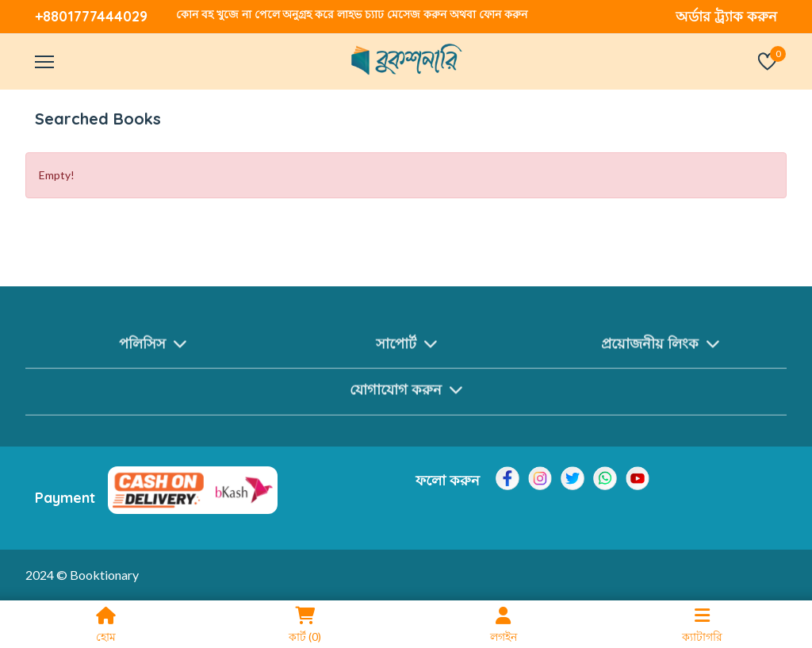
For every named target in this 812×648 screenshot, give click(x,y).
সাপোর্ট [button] (406, 349)
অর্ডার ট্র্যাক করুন (726, 16)
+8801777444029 (91, 16)
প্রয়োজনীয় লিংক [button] (660, 349)
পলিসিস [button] (153, 349)
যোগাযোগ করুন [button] (406, 396)
